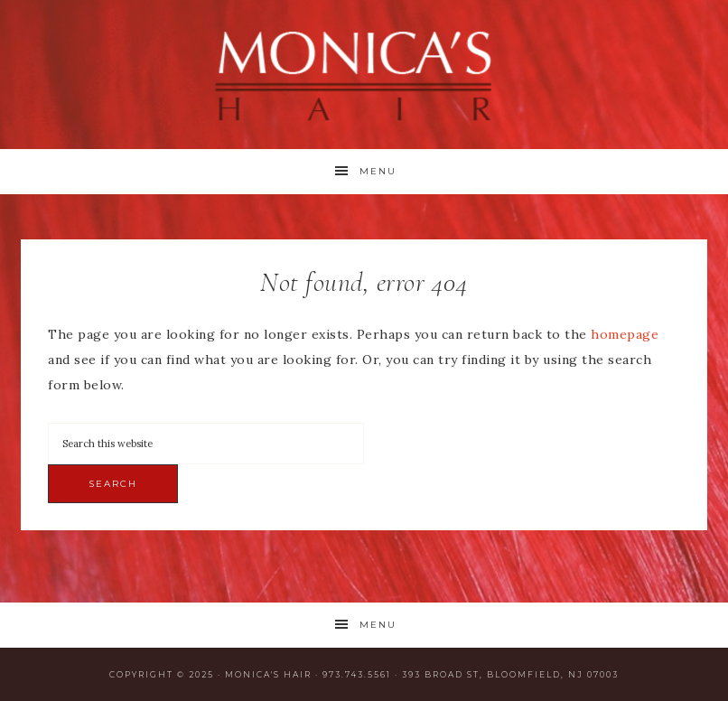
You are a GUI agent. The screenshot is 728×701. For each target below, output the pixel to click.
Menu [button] (378, 171)
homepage (625, 334)
